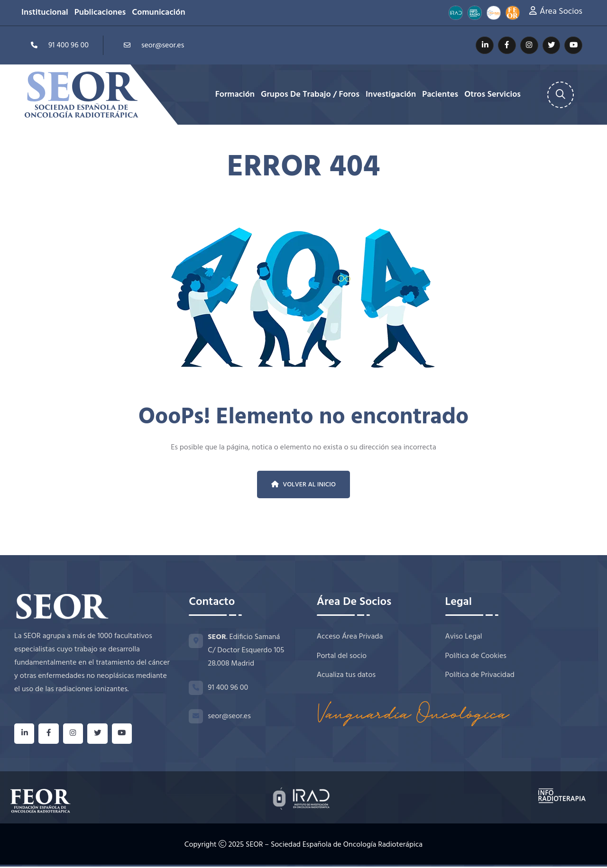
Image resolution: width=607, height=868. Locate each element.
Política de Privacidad (480, 677)
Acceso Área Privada (350, 637)
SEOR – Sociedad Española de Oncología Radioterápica (334, 847)
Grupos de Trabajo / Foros (310, 95)
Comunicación (158, 13)
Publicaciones (100, 13)
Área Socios (561, 12)
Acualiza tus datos (346, 677)
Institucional (45, 13)
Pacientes (440, 95)
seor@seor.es (151, 45)
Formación (235, 95)
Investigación (391, 95)
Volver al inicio (303, 485)
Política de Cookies (476, 657)
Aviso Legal (464, 637)
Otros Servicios (492, 95)
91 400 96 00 (57, 45)
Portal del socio (342, 657)
